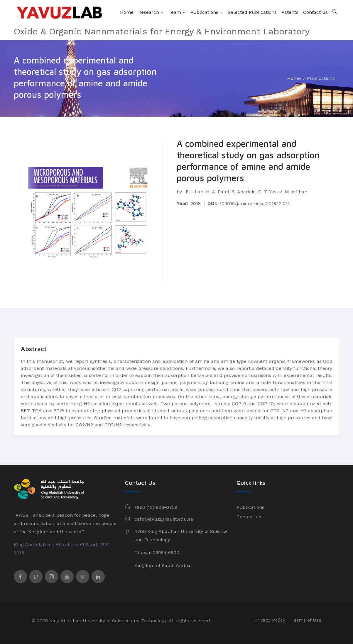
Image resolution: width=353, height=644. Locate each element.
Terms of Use (306, 620)
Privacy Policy (270, 620)
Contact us (315, 12)
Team (177, 12)
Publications (207, 12)
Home (127, 12)
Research (151, 12)
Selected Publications (252, 12)
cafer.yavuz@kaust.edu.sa (164, 519)
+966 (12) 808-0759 (156, 507)
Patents (290, 12)
